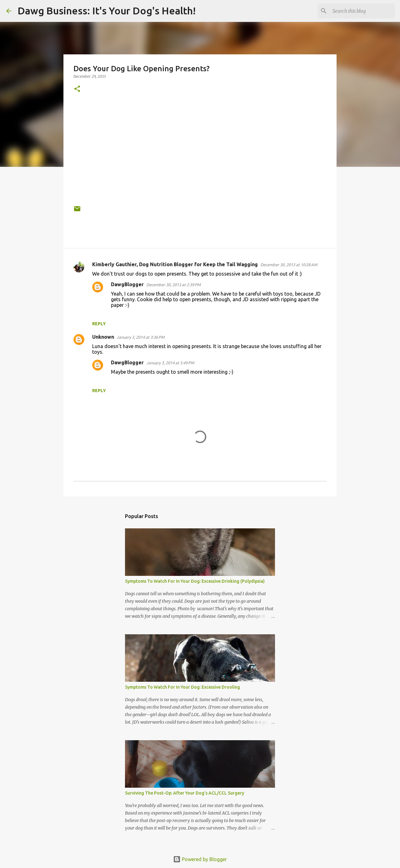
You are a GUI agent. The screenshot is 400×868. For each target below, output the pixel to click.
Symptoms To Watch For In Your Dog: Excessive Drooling (182, 687)
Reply (99, 324)
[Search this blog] (362, 11)
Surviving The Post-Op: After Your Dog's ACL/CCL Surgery (185, 793)
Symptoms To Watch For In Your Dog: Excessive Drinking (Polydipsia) (195, 581)
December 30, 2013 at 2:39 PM (173, 285)
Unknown (103, 337)
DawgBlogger (127, 284)
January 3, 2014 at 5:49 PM (170, 363)
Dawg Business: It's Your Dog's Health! (107, 11)
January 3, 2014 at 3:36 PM (140, 337)
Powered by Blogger (200, 859)
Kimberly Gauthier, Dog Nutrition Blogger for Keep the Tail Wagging (175, 264)
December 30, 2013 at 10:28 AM (289, 265)
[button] (77, 89)
